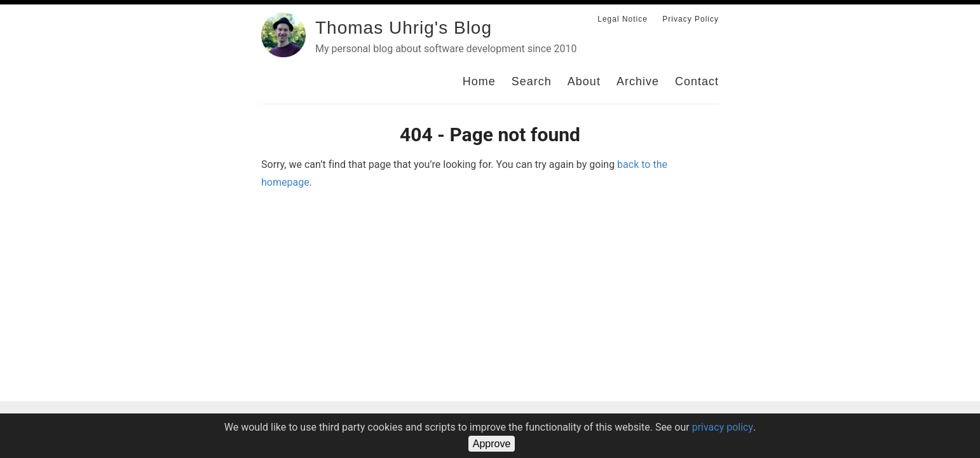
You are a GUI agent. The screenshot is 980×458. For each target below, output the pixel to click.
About (584, 81)
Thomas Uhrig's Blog (404, 28)
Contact (697, 81)
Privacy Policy (691, 19)
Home (479, 81)
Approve (492, 444)
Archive (638, 81)
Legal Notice (623, 19)
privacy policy (723, 427)
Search (532, 81)
